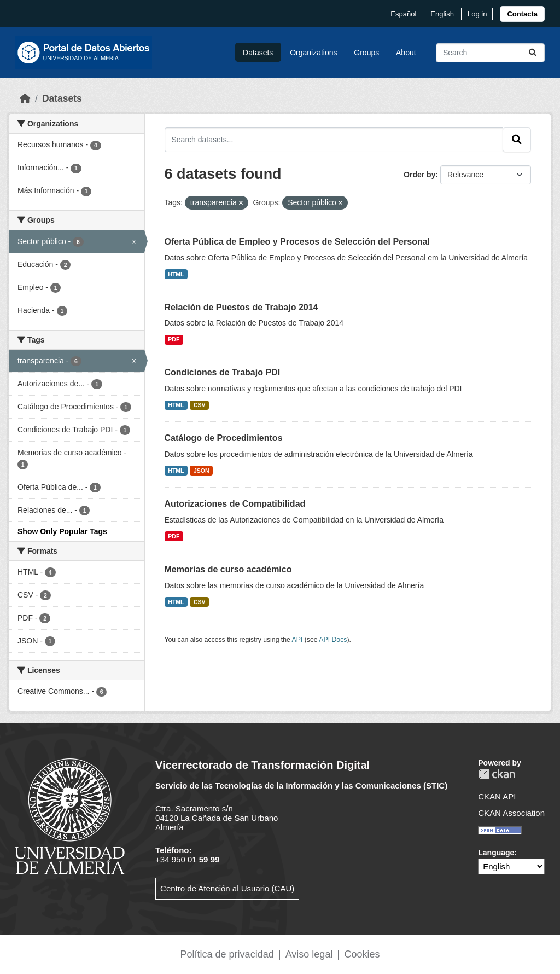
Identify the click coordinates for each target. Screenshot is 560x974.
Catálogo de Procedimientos (224, 438)
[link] (522, 14)
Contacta (522, 14)
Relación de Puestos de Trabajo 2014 (241, 307)
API (297, 640)
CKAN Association (511, 813)
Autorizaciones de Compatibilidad (235, 504)
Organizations (313, 53)
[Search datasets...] (490, 53)
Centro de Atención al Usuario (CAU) (227, 888)
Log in (477, 14)
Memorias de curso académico (228, 569)
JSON (202, 471)
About (406, 53)
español (403, 14)
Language (496, 853)
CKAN (497, 774)
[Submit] (533, 53)
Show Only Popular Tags (62, 531)
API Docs (333, 640)
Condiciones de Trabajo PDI (223, 372)
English (442, 14)
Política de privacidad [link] (227, 954)
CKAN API (497, 796)
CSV (200, 405)
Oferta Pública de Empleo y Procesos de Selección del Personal (297, 242)
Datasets (258, 53)
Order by (419, 175)
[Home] (25, 98)
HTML (176, 274)
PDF (174, 339)
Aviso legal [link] (309, 954)
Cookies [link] (362, 954)
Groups (366, 53)
